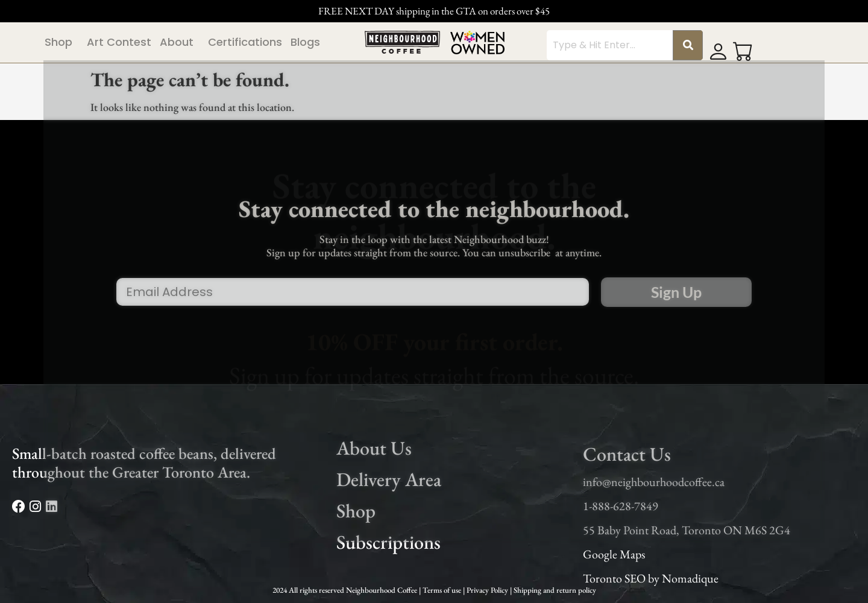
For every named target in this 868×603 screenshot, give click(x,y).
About (177, 42)
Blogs (305, 42)
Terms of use (443, 590)
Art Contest (119, 42)
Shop (58, 42)
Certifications (245, 42)
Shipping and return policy (555, 590)
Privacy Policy (488, 590)
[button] (61, 42)
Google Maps (614, 554)
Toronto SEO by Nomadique (651, 578)
